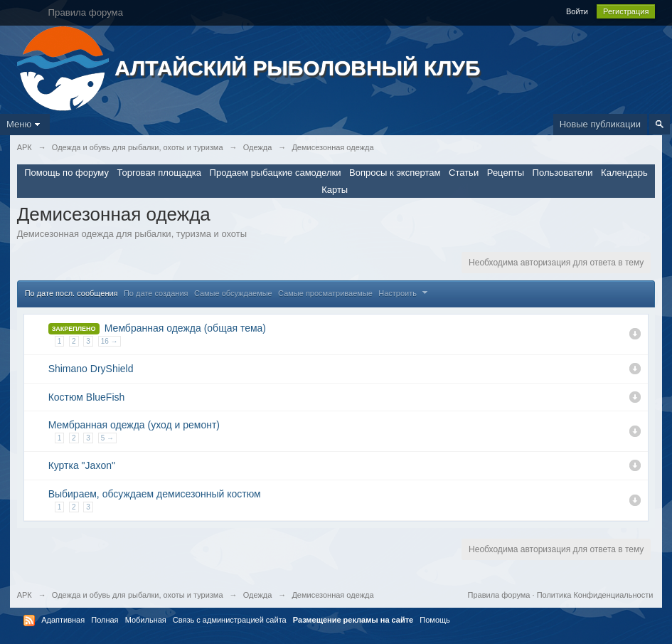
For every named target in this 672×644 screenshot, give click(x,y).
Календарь (624, 173)
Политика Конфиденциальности (595, 595)
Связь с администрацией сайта (230, 620)
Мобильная (146, 620)
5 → (107, 438)
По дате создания (156, 293)
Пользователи (563, 173)
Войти (577, 11)
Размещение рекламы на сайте (353, 620)
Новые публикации (600, 124)
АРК (25, 595)
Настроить (405, 293)
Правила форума (499, 595)
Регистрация (626, 11)
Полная (105, 620)
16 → (110, 341)
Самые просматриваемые (325, 293)
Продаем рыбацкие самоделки (276, 173)
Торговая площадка (159, 173)
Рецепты (506, 173)
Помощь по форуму (66, 173)
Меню (25, 124)
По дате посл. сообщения (71, 293)
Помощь (435, 620)
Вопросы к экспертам (395, 173)
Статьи (464, 173)
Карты (335, 190)
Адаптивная (63, 620)
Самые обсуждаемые (233, 293)
